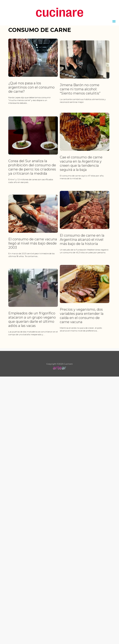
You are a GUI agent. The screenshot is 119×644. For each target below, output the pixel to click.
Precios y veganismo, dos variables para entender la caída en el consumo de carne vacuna (76, 336)
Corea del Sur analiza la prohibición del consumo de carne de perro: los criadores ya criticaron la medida (32, 181)
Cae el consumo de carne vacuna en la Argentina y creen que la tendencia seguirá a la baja (76, 170)
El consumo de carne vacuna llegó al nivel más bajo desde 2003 (33, 264)
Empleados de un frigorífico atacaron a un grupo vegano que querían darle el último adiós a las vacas (32, 347)
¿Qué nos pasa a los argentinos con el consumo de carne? (31, 87)
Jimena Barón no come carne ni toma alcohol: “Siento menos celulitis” (75, 96)
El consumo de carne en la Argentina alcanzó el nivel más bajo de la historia (77, 253)
